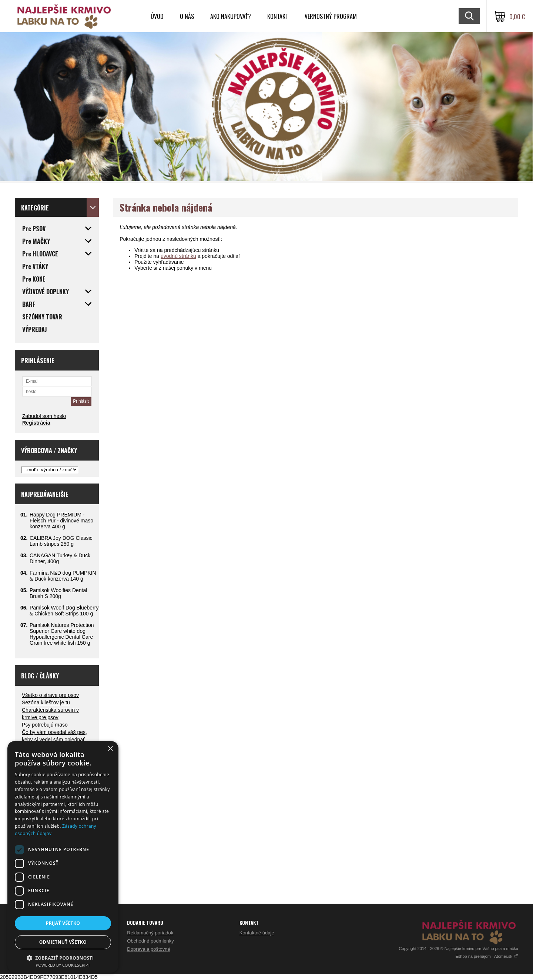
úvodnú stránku (178, 256)
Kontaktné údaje (257, 933)
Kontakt (278, 16)
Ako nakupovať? (231, 16)
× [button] (110, 749)
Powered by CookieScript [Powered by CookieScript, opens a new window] (63, 965)
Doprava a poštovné (148, 949)
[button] (63, 958)
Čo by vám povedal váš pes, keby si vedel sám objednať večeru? (54, 740)
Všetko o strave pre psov (50, 695)
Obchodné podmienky (150, 941)
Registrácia (36, 423)
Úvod (157, 16)
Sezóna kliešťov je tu (46, 702)
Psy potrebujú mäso (45, 725)
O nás (187, 16)
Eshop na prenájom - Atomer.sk (487, 956)
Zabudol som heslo (44, 416)
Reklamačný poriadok (150, 933)
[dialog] (63, 857)
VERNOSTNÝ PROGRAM (331, 16)
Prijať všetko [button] (63, 923)
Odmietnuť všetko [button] (63, 942)
